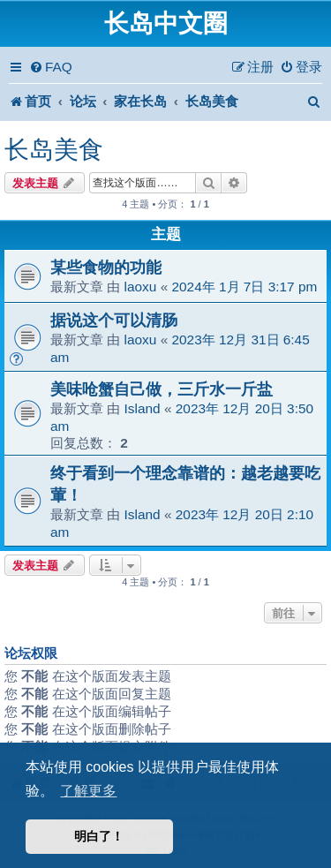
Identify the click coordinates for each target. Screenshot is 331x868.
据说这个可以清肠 (114, 320)
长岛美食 (54, 150)
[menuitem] (51, 67)
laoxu (141, 287)
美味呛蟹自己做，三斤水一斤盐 (162, 389)
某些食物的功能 (106, 267)
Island (143, 408)
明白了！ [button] (99, 836)
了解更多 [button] (88, 791)
